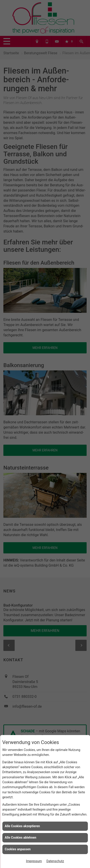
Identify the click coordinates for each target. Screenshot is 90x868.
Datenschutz (55, 861)
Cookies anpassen (18, 849)
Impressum (34, 861)
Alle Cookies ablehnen (21, 838)
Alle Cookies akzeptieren (22, 826)
